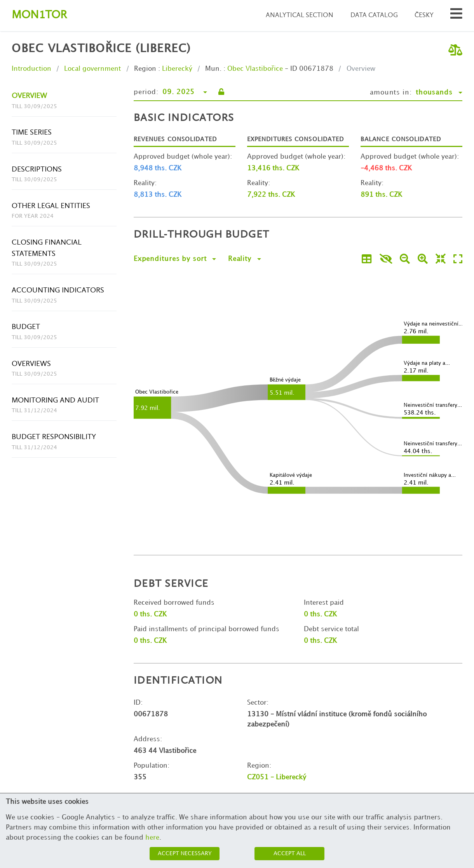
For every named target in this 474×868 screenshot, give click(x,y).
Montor (39, 15)
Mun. (213, 69)
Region (145, 69)
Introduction (31, 69)
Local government (92, 69)
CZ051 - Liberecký (277, 777)
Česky (424, 15)
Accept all (290, 853)
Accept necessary (185, 853)
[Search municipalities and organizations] (456, 16)
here (152, 838)
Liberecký (177, 69)
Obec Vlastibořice (255, 69)
